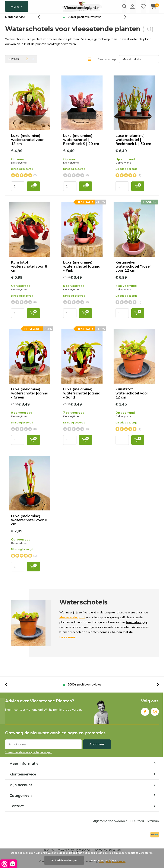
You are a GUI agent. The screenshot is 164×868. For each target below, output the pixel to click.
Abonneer (97, 747)
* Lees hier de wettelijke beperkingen (29, 756)
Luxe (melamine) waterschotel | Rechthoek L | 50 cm (134, 143)
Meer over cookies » (104, 860)
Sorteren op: (108, 62)
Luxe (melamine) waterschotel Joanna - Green (30, 396)
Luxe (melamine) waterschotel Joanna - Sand (82, 396)
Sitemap (153, 824)
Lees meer (68, 640)
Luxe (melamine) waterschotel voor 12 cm (27, 143)
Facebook (145, 714)
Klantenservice (15, 20)
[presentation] (41, 20)
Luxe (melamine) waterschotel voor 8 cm (29, 523)
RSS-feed (137, 824)
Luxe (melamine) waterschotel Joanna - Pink (82, 269)
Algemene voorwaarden (110, 824)
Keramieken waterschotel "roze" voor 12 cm (133, 269)
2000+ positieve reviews (85, 20)
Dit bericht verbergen (64, 860)
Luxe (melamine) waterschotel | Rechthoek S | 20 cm (81, 143)
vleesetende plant (72, 620)
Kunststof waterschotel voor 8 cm (29, 269)
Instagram (155, 714)
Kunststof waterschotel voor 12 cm (132, 396)
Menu (15, 6)
